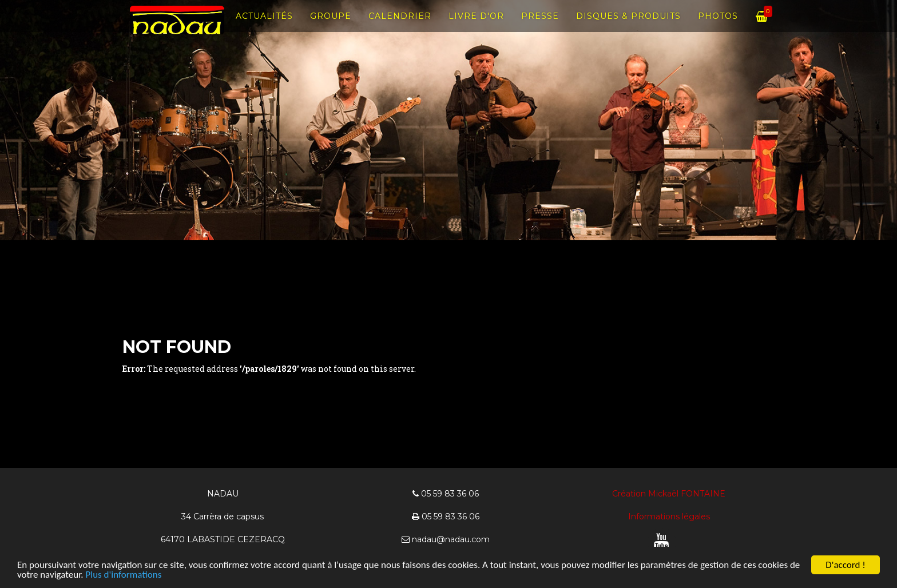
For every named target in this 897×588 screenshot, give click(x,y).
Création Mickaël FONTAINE (669, 494)
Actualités (264, 29)
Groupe (331, 29)
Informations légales (669, 517)
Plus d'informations (123, 575)
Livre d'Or (476, 29)
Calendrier (400, 29)
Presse (540, 29)
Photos (718, 29)
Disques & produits (628, 29)
